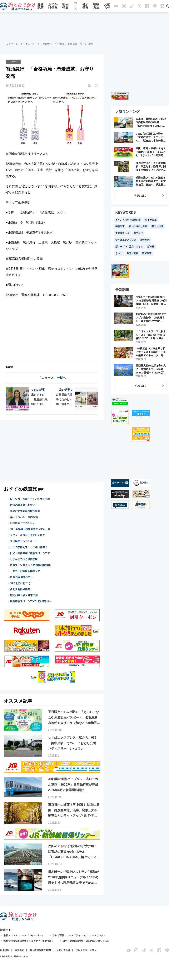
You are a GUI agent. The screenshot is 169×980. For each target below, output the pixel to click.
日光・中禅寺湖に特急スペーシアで (30, 553)
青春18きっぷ (122, 233)
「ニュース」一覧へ (52, 378)
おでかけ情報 (53, 6)
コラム (75, 6)
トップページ (11, 44)
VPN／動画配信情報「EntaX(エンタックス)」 (86, 941)
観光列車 (147, 253)
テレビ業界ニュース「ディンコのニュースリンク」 (79, 935)
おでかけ (138, 233)
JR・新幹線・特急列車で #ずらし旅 (30, 529)
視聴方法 (96, 6)
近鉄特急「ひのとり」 (22, 523)
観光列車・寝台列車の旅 (24, 595)
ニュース (30, 44)
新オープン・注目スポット (129, 247)
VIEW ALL (140, 195)
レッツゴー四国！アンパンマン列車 (30, 499)
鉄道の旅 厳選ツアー (22, 577)
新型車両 (145, 240)
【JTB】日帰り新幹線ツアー (26, 571)
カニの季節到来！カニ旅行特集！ (29, 547)
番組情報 (85, 6)
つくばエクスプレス (126, 240)
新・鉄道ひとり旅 (138, 226)
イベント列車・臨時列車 (128, 220)
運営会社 (19, 950)
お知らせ (107, 6)
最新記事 (41, 6)
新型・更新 (132, 253)
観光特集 (65, 6)
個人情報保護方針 (39, 950)
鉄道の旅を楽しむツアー (24, 505)
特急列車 (120, 226)
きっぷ (119, 253)
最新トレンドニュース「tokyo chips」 (24, 935)
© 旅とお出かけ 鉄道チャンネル (14, 956)
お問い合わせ (63, 950)
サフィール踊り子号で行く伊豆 (27, 535)
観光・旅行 (157, 226)
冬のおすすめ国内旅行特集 (25, 511)
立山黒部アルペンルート (24, 541)
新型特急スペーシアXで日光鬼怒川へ (31, 601)
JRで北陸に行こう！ (22, 583)
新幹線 (151, 247)
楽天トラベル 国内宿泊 (24, 517)
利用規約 (5, 950)
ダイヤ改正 (151, 220)
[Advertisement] (85, 27)
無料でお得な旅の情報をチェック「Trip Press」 (29, 941)
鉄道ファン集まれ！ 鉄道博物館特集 (30, 565)
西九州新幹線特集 (20, 589)
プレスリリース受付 (86, 950)
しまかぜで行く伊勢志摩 (24, 559)
